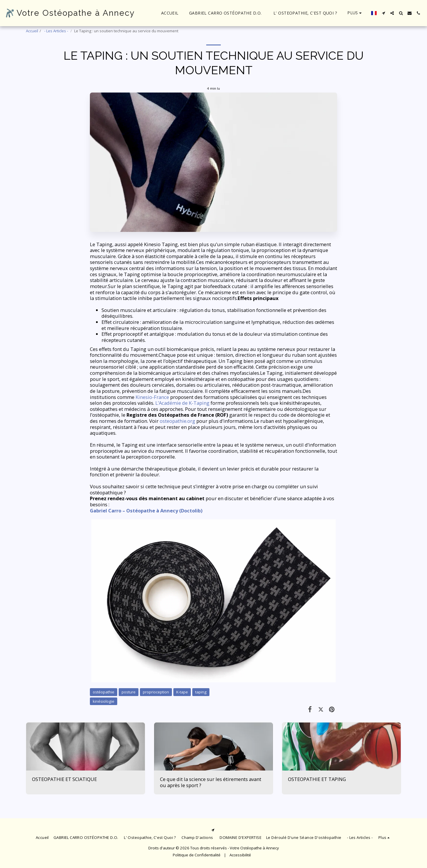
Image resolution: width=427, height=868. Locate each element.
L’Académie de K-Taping (182, 403)
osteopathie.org (177, 421)
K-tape (182, 692)
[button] (383, 13)
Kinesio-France (152, 397)
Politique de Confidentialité (197, 855)
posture (129, 692)
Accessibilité (240, 855)
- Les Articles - (56, 31)
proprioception (156, 692)
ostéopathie (104, 692)
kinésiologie (104, 701)
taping (201, 692)
